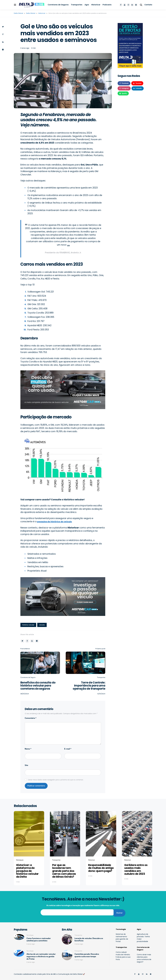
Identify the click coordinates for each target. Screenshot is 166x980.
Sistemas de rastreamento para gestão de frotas (122, 936)
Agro (87, 5)
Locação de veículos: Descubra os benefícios (89, 938)
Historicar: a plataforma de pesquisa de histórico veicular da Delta (29, 871)
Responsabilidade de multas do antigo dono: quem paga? (101, 868)
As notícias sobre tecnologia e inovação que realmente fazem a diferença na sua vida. (83, 905)
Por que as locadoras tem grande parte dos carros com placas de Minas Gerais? (64, 871)
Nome (28, 749)
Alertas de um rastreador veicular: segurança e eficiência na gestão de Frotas (41, 955)
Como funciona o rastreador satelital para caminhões (39, 938)
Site (27, 765)
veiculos (43, 625)
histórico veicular (29, 625)
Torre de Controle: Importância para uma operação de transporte (89, 686)
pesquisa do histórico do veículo (56, 522)
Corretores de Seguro (28, 677)
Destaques (20, 860)
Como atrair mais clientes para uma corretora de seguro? (144, 957)
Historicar (96, 5)
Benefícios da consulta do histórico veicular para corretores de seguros (38, 686)
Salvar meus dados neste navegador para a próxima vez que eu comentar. (56, 780)
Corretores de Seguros (58, 5)
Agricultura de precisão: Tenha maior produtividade (143, 936)
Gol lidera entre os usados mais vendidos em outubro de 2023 (135, 869)
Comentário (31, 718)
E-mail (68, 749)
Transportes (77, 5)
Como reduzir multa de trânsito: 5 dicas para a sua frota (123, 954)
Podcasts (107, 5)
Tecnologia (30, 933)
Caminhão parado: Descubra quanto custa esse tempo (87, 954)
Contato (148, 5)
